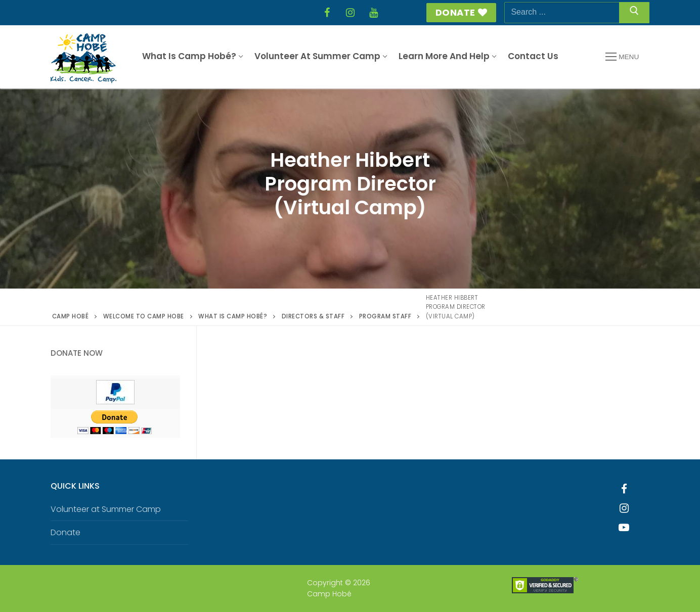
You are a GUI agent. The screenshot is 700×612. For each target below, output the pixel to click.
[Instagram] (350, 13)
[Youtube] (624, 528)
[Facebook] (327, 13)
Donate (462, 12)
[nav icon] (622, 57)
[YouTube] (373, 13)
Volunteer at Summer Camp (106, 509)
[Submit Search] (634, 13)
